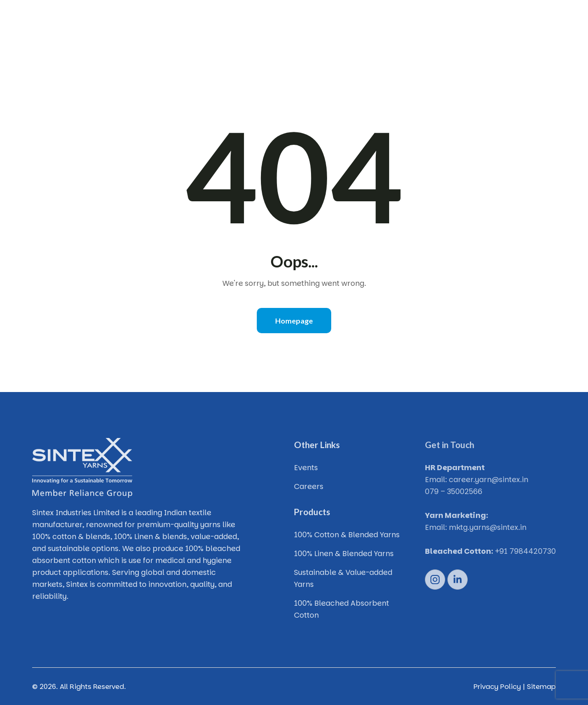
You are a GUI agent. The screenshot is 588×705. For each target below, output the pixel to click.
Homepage (294, 321)
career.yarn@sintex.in (489, 480)
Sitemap (541, 686)
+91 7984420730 (525, 551)
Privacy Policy (497, 686)
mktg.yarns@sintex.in (488, 527)
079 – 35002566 (454, 492)
